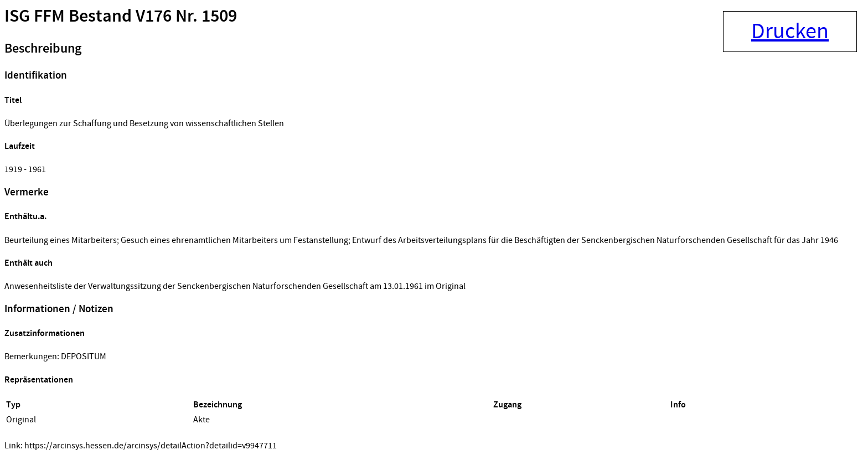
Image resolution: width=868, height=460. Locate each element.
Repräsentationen (39, 380)
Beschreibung (43, 49)
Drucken (790, 32)
